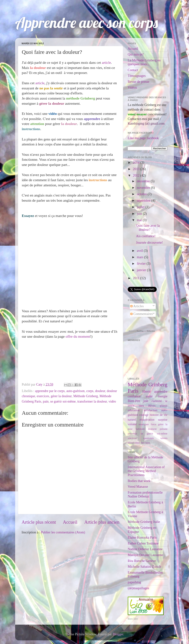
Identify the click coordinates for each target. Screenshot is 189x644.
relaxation (134, 410)
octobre (142, 194)
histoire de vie (159, 415)
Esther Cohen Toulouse (143, 543)
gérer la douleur (61, 396)
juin (140, 214)
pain (46, 401)
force (154, 424)
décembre (144, 181)
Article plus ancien (102, 522)
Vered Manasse (138, 487)
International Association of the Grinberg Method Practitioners (146, 471)
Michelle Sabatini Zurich (144, 567)
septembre (144, 201)
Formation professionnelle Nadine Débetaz (145, 495)
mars (140, 257)
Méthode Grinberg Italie (144, 522)
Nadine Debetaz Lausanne (145, 549)
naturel (132, 420)
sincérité (132, 438)
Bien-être (134, 401)
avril (140, 251)
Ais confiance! (146, 236)
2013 (137, 169)
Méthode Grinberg (86, 396)
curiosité (157, 401)
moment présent (158, 429)
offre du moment (78, 336)
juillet (141, 207)
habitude (140, 429)
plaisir (164, 406)
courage (144, 415)
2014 (137, 163)
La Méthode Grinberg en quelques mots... (144, 62)
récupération (147, 420)
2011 (137, 278)
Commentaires (141, 314)
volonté (132, 424)
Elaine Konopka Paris (142, 537)
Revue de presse (139, 82)
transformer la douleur (92, 401)
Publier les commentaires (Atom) (63, 532)
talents (164, 438)
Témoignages (137, 76)
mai (140, 220)
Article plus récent (39, 522)
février (142, 264)
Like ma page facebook (143, 138)
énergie (163, 396)
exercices (43, 396)
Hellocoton (151, 331)
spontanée (149, 438)
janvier (142, 270)
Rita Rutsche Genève (142, 561)
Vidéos (132, 88)
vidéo (112, 401)
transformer (134, 443)
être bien (145, 443)
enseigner (144, 424)
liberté (147, 391)
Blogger (118, 634)
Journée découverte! (149, 243)
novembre (144, 188)
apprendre (161, 391)
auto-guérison (75, 391)
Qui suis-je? (136, 54)
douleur (100, 391)
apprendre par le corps (50, 391)
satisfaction (150, 410)
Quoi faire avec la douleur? (148, 228)
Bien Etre (133, 619)
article (106, 62)
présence (132, 434)
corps (90, 391)
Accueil (70, 522)
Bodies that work (139, 481)
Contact (133, 70)
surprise (163, 420)
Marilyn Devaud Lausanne (145, 555)
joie (146, 401)
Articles (137, 306)
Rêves (152, 406)
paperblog (134, 582)
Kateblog (140, 331)
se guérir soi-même (63, 401)
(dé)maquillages (138, 588)
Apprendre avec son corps (87, 22)
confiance (134, 396)
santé (149, 396)
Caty (40, 384)
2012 (137, 175)
